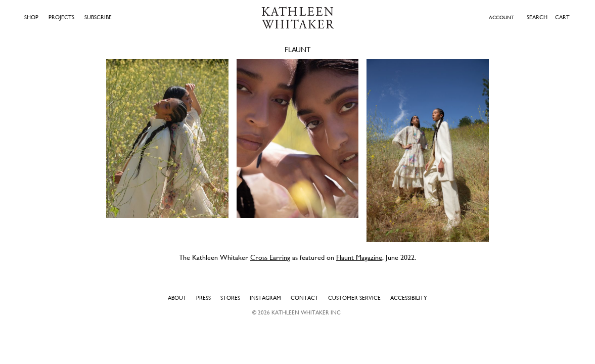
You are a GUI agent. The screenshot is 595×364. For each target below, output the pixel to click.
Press (203, 298)
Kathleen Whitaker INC (306, 312)
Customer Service (354, 298)
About (177, 298)
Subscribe (98, 17)
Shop (31, 17)
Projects (61, 17)
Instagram (265, 298)
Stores (230, 298)
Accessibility (409, 298)
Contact (305, 298)
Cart (562, 17)
